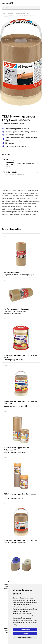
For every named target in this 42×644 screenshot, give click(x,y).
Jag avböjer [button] (25, 633)
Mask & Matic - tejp (11, 582)
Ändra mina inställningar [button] (25, 637)
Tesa (4, 113)
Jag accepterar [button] (25, 630)
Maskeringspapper (9, 15)
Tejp (28, 14)
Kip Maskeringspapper (12, 272)
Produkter (10, 14)
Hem (4, 14)
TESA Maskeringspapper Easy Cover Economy (20, 540)
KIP (5, 236)
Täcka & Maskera (20, 14)
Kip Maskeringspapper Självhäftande (17, 309)
